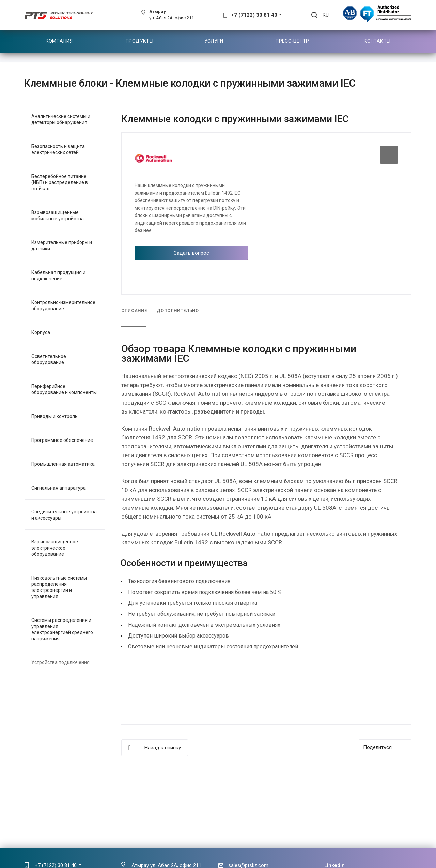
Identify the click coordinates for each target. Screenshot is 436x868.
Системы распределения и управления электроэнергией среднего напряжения (62, 629)
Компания (59, 41)
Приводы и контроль (54, 416)
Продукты (139, 41)
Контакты (377, 41)
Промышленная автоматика (63, 464)
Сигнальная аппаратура (59, 488)
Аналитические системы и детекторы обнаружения (61, 119)
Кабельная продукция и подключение (58, 275)
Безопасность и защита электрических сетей (58, 149)
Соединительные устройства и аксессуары (64, 515)
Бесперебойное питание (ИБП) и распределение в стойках (60, 182)
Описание (134, 310)
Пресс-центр (292, 41)
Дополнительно (178, 310)
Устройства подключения (60, 662)
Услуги (214, 41)
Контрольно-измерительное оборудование (63, 305)
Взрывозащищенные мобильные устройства (58, 215)
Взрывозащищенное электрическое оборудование (55, 548)
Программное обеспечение (62, 440)
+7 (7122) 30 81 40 (254, 15)
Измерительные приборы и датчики (62, 245)
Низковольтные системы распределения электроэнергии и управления (59, 587)
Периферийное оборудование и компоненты (64, 389)
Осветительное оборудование (49, 359)
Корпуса (41, 332)
